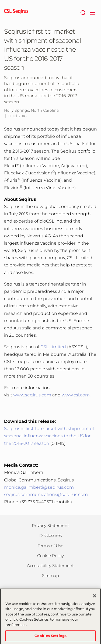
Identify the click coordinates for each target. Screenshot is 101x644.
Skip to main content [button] (0, 0)
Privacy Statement (50, 525)
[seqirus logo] (16, 12)
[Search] (83, 12)
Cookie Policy (50, 556)
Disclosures (50, 535)
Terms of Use (50, 546)
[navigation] (92, 12)
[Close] (95, 597)
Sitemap (50, 576)
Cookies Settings (50, 637)
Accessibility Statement (50, 566)
